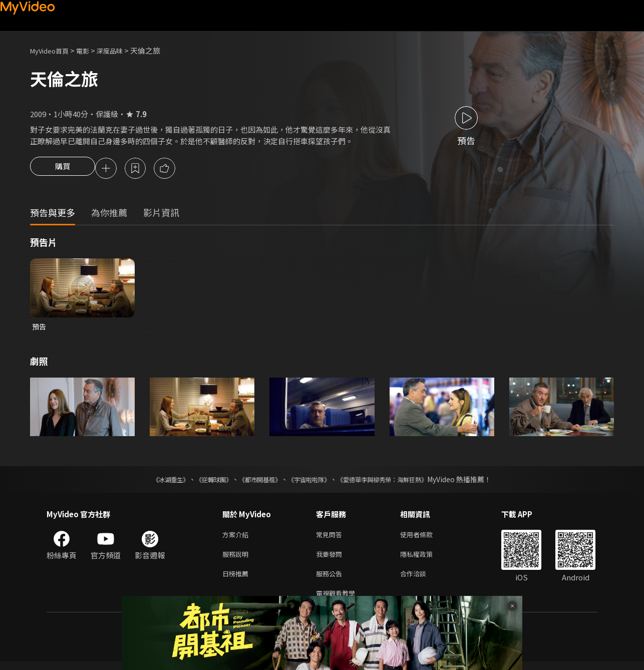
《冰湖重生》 (153, 482)
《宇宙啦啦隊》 (311, 482)
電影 (91, 50)
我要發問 (331, 559)
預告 (40, 328)
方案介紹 (237, 538)
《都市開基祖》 (255, 482)
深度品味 (121, 50)
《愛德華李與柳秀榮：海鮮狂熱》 (395, 482)
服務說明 (237, 559)
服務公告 (331, 580)
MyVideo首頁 (53, 50)
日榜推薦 (237, 580)
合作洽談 (421, 580)
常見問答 (331, 538)
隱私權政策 (425, 559)
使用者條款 (425, 538)
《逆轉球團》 (202, 482)
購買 (63, 169)
